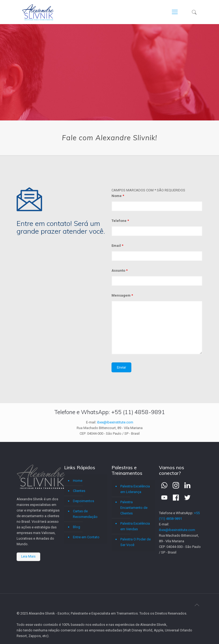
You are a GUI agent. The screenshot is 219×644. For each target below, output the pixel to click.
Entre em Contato (86, 537)
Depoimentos (83, 501)
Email (117, 246)
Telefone (120, 221)
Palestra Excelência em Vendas (135, 526)
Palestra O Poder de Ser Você (136, 542)
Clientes (79, 491)
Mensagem (122, 295)
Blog (77, 527)
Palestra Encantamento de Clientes (134, 508)
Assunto (120, 270)
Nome (118, 196)
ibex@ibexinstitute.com (115, 422)
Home (78, 481)
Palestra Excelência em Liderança (135, 489)
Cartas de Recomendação (85, 514)
